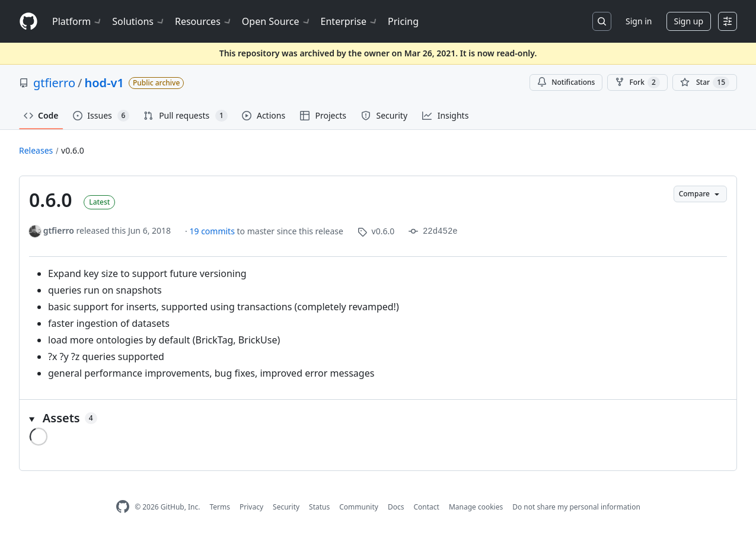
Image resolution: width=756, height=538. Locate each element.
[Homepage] (28, 22)
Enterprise (350, 21)
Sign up (689, 21)
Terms (220, 507)
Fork (637, 82)
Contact (426, 507)
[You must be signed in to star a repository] (705, 82)
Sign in (639, 21)
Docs (396, 507)
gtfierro (54, 83)
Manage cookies (476, 507)
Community (359, 507)
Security (286, 507)
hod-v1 (104, 83)
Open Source (277, 21)
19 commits (213, 231)
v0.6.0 (73, 150)
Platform (77, 21)
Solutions (139, 21)
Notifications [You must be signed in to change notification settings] (566, 82)
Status (319, 507)
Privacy (251, 507)
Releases (36, 150)
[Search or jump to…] (602, 21)
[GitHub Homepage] (123, 507)
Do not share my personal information (576, 507)
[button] (378, 418)
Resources (204, 21)
